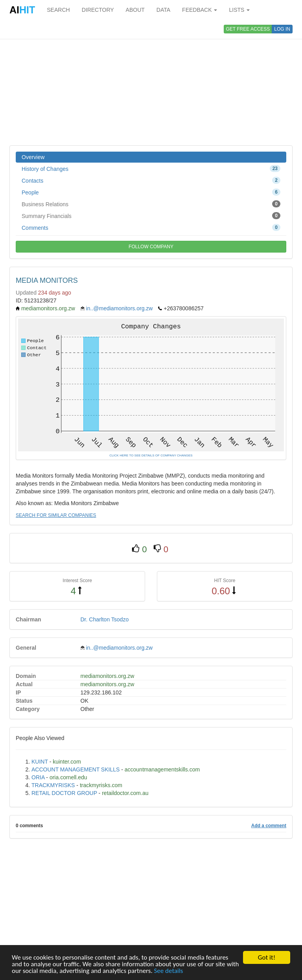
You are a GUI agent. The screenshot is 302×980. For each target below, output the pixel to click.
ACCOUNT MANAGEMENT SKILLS (75, 769)
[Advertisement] (151, 82)
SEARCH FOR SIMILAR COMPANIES (56, 515)
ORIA (38, 777)
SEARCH (58, 10)
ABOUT (135, 10)
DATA (163, 10)
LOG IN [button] (282, 29)
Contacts (151, 180)
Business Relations (151, 204)
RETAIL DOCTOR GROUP (64, 793)
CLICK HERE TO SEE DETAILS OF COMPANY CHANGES (151, 455)
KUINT (40, 762)
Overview (33, 157)
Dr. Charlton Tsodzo (105, 619)
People (151, 192)
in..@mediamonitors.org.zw (120, 308)
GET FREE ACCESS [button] (248, 29)
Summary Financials (151, 216)
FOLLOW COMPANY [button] (151, 247)
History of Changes (151, 169)
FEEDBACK (200, 10)
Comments (151, 227)
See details (169, 971)
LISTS (239, 10)
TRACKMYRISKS (53, 785)
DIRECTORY (98, 10)
